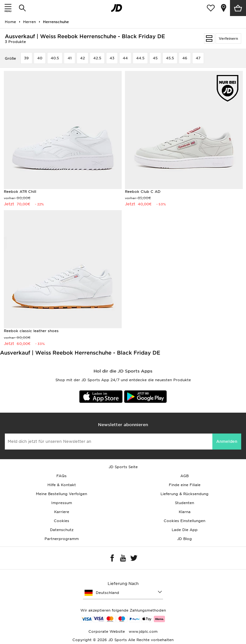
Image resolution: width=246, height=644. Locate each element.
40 (40, 58)
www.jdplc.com (143, 631)
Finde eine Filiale (185, 485)
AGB (184, 476)
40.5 (55, 58)
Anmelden (227, 441)
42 (82, 58)
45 (155, 58)
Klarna (185, 512)
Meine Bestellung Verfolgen (61, 494)
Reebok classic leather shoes (31, 331)
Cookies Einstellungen (184, 521)
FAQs (61, 476)
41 (70, 58)
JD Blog (184, 539)
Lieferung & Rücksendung (184, 494)
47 (198, 58)
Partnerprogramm (62, 539)
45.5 (170, 58)
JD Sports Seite (123, 467)
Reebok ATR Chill (20, 192)
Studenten (184, 503)
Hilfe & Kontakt (62, 485)
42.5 (97, 58)
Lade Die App (185, 530)
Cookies (61, 521)
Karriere (62, 512)
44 (125, 58)
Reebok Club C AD (143, 192)
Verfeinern (228, 39)
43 (112, 58)
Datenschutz (62, 530)
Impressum (62, 503)
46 (185, 58)
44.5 (140, 58)
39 (26, 58)
